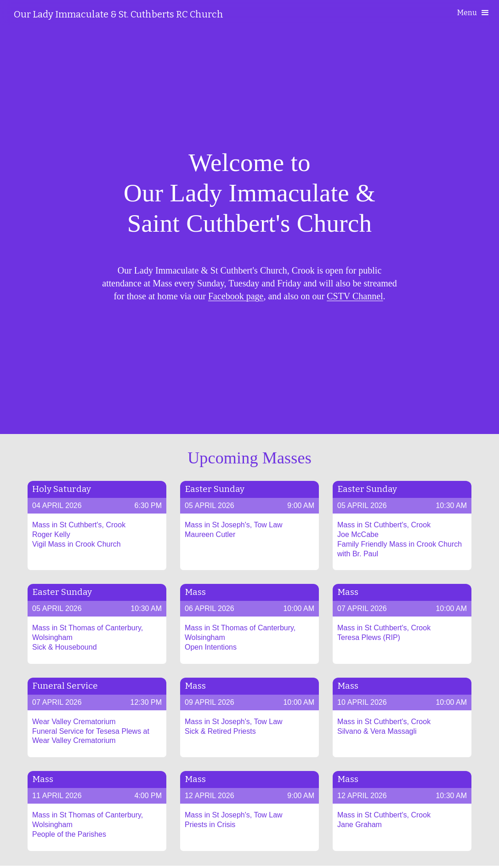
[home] (119, 14)
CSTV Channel (355, 296)
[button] (474, 13)
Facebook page (236, 296)
